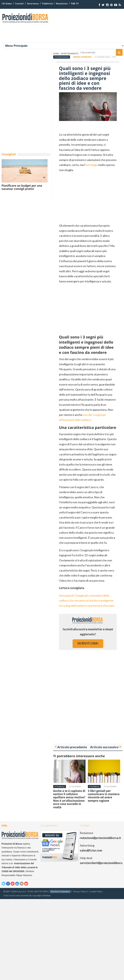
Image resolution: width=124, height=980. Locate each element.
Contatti (19, 4)
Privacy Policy (80, 891)
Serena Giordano (82, 57)
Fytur (47, 895)
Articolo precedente (72, 747)
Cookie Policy (96, 891)
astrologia (92, 165)
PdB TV (75, 4)
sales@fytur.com (91, 850)
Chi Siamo (7, 4)
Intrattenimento (62, 57)
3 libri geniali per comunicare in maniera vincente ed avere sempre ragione (104, 796)
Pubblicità (47, 4)
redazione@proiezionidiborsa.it (100, 838)
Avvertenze (33, 4)
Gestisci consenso (60, 891)
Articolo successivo (104, 747)
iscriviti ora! (88, 643)
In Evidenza (60, 787)
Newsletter (62, 4)
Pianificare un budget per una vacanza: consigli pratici (22, 187)
